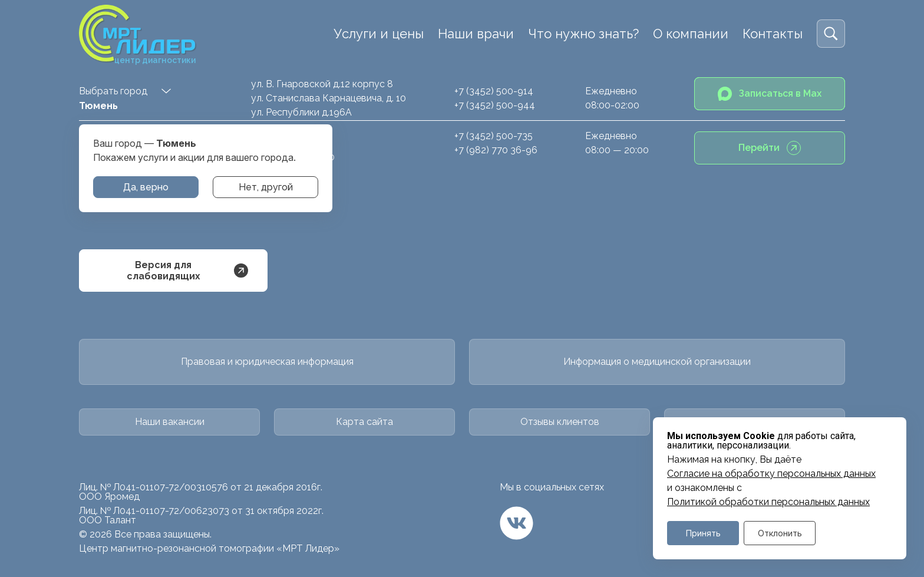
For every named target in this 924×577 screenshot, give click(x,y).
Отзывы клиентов (560, 422)
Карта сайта (364, 422)
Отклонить (780, 533)
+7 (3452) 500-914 (494, 91)
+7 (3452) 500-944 (495, 105)
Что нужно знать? (583, 34)
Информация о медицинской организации (657, 362)
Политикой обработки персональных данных (768, 502)
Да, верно (146, 187)
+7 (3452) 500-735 (494, 136)
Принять (703, 533)
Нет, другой (266, 187)
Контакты (773, 34)
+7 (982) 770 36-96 (496, 150)
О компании (691, 34)
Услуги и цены (379, 34)
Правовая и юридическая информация (267, 362)
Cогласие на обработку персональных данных (771, 474)
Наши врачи (476, 34)
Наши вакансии (170, 422)
